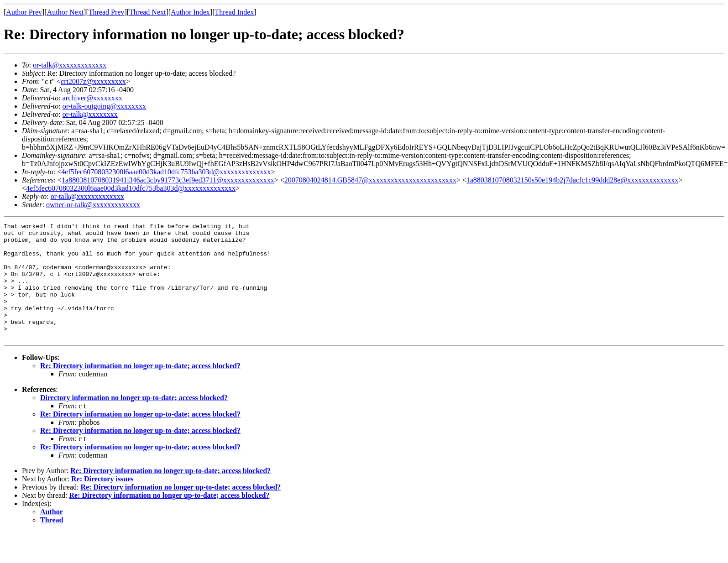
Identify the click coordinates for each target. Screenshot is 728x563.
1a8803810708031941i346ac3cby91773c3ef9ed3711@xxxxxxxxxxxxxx (168, 180)
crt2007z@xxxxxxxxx (93, 81)
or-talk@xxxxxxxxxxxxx (70, 65)
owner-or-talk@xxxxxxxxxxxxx (93, 205)
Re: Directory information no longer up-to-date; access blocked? (140, 389)
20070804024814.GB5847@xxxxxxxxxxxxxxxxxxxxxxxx (370, 180)
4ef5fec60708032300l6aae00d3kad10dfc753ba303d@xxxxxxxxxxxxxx (166, 172)
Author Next (65, 12)
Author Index (190, 12)
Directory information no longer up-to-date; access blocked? (134, 421)
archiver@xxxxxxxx (92, 98)
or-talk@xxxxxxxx (90, 114)
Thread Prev (107, 12)
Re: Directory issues (102, 502)
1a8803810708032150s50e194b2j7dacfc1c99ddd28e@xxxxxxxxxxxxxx (572, 180)
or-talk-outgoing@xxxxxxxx (104, 106)
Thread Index (235, 12)
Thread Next (147, 12)
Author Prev (24, 12)
